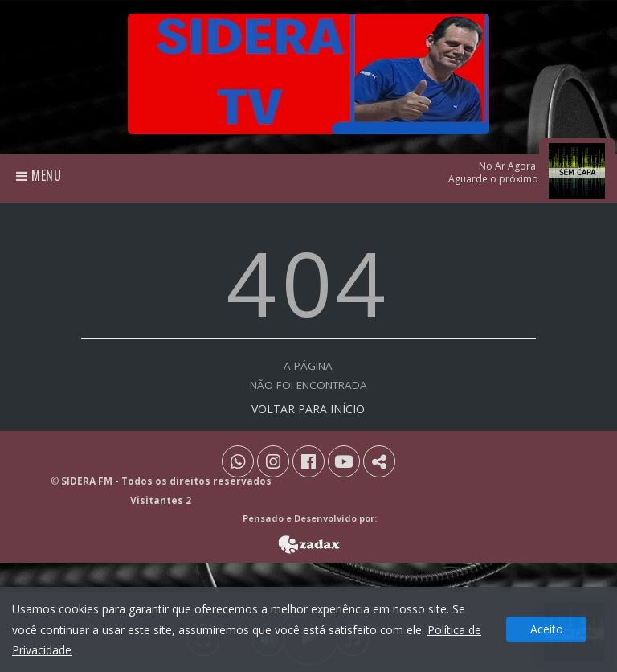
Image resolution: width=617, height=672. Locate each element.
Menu (39, 175)
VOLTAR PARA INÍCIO (308, 409)
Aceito (547, 629)
